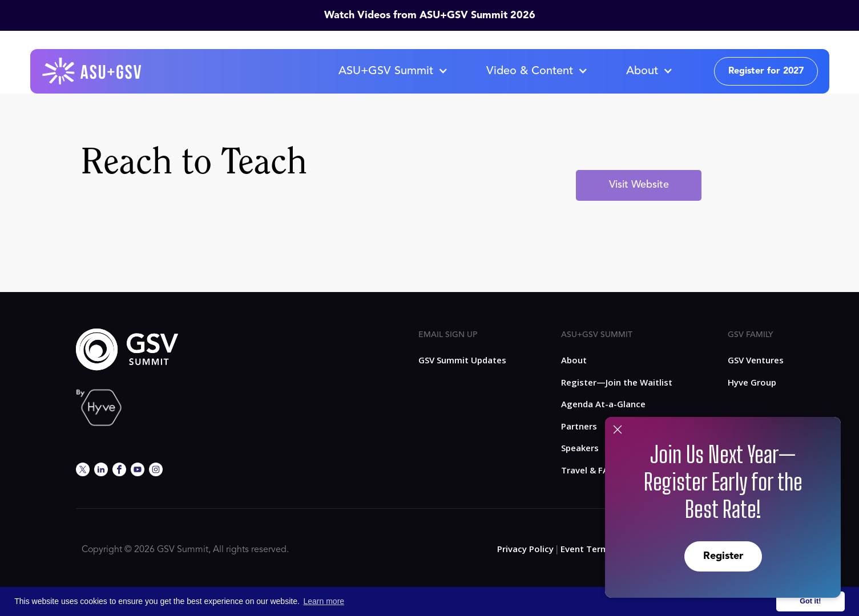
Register (723, 556)
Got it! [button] (810, 601)
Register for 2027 (766, 71)
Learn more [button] (324, 601)
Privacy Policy (525, 549)
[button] (393, 71)
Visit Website (639, 185)
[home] (92, 71)
